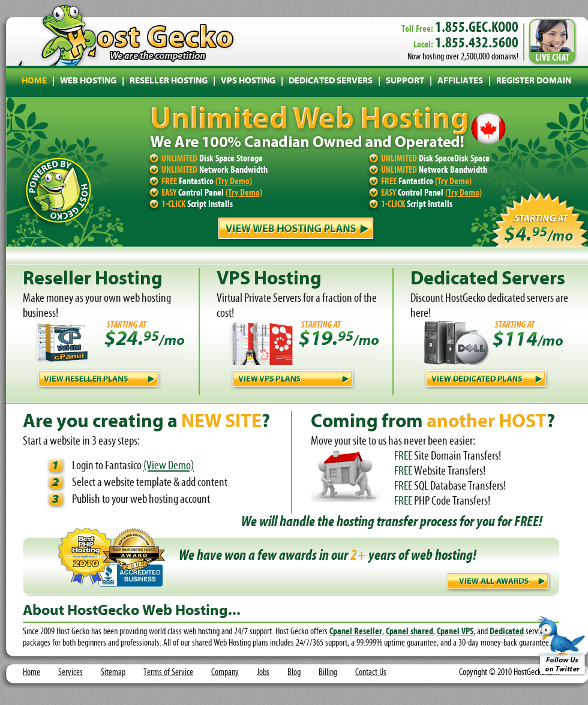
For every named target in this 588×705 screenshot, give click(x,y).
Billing (328, 673)
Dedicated (507, 632)
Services (70, 673)
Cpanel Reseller (356, 632)
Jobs (263, 673)
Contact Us (371, 673)
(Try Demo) (234, 182)
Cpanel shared (409, 632)
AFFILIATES (460, 81)
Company (225, 673)
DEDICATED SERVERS (331, 81)
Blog (294, 673)
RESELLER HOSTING (169, 81)
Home (31, 673)
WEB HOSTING (88, 81)
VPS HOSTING (248, 81)
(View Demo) (169, 466)
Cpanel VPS (455, 632)
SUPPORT (405, 81)
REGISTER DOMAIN (534, 81)
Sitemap (113, 673)
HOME (34, 81)
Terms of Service (168, 673)
